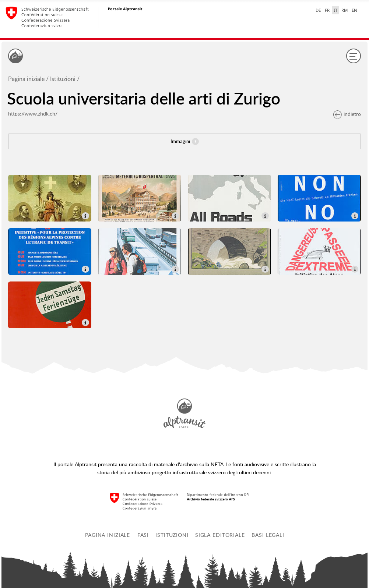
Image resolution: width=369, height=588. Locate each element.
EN (354, 10)
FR (327, 10)
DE (318, 10)
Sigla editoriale (220, 535)
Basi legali (268, 535)
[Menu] (354, 56)
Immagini (185, 141)
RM (345, 10)
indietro (347, 114)
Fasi (143, 535)
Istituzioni (63, 79)
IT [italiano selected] (335, 10)
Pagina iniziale (26, 79)
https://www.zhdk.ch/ (33, 114)
